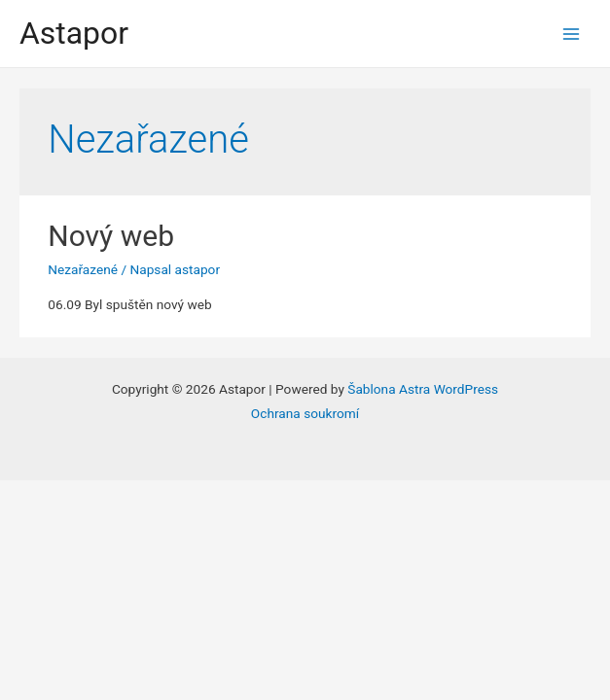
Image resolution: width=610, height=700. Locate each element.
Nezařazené (83, 269)
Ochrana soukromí (305, 413)
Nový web (111, 236)
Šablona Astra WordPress (423, 389)
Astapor (74, 33)
